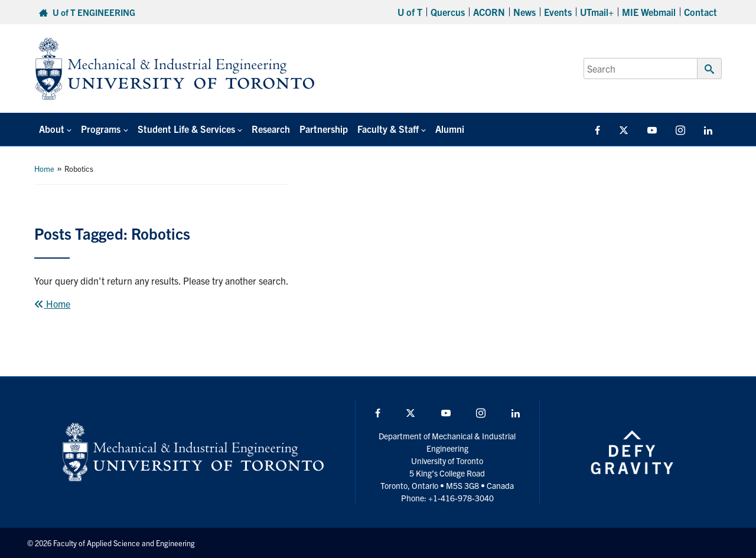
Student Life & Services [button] (186, 129)
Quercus (448, 12)
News (524, 12)
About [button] (52, 129)
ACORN (489, 12)
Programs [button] (101, 129)
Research (271, 129)
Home (44, 169)
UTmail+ (597, 12)
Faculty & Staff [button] (388, 129)
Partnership (324, 129)
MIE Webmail (649, 12)
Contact (700, 12)
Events (558, 12)
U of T (410, 12)
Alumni (450, 129)
